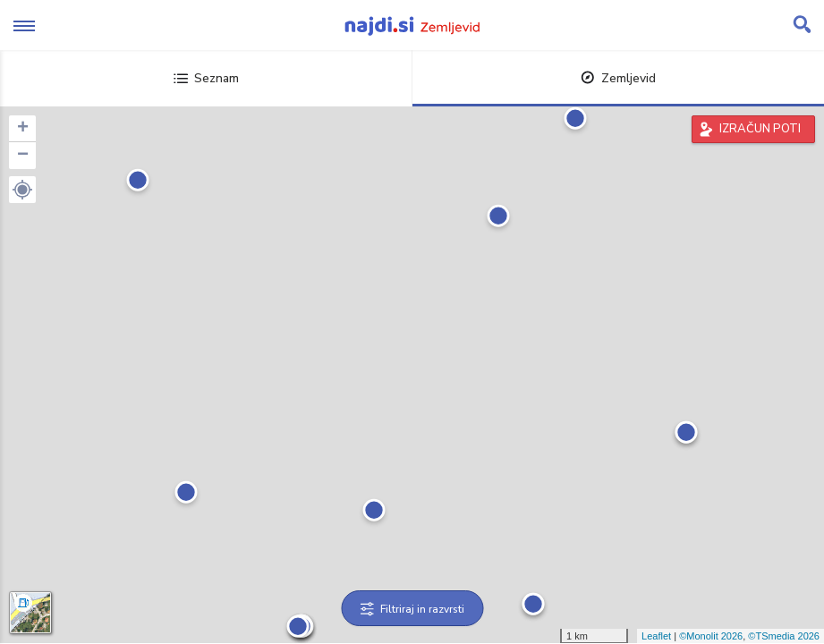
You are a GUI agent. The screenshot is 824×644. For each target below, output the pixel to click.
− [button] (23, 156)
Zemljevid (618, 78)
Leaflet (656, 636)
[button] (22, 190)
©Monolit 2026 (711, 636)
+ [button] (23, 129)
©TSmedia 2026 (784, 636)
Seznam (206, 78)
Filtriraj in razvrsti (412, 609)
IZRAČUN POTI (760, 129)
